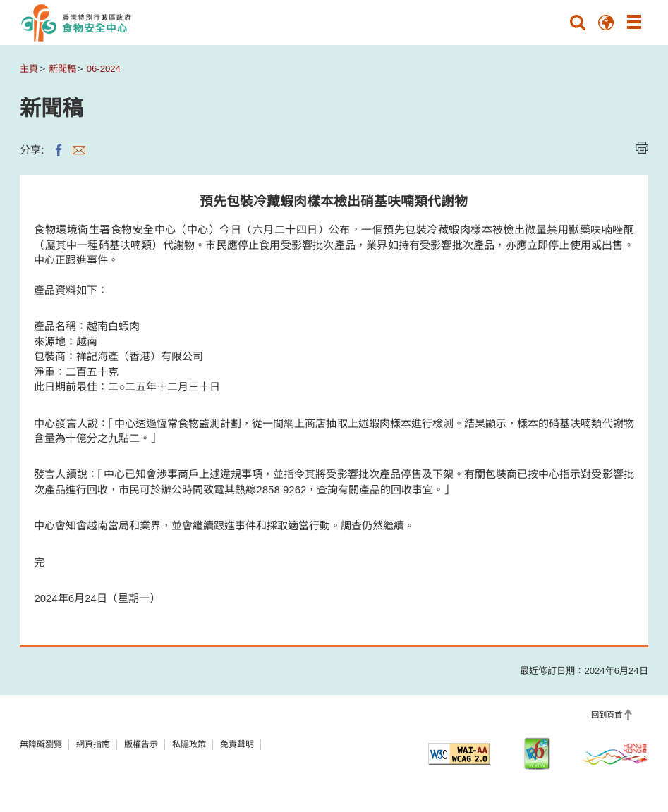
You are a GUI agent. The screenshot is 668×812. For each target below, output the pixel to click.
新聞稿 (62, 69)
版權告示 (141, 744)
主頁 (29, 69)
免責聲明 (237, 744)
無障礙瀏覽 (41, 744)
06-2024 (104, 69)
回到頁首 (607, 715)
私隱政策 (189, 744)
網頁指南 (93, 744)
